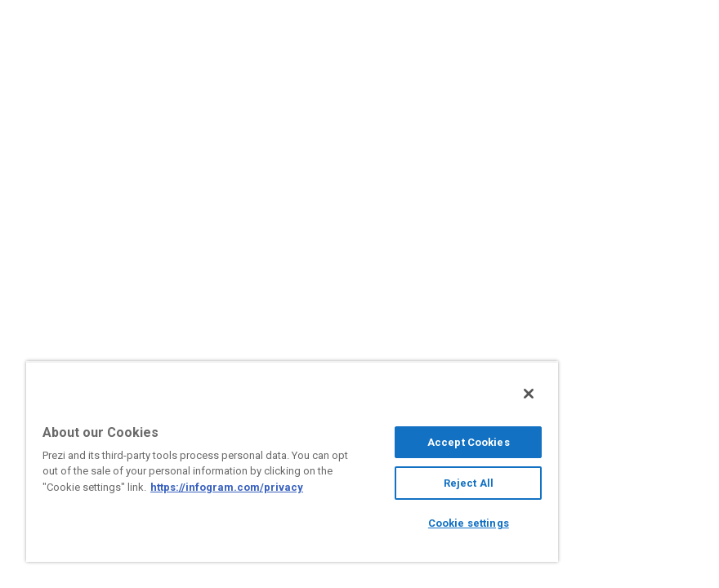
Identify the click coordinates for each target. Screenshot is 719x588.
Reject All (469, 483)
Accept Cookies (469, 442)
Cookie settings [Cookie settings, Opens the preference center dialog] (469, 523)
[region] (292, 461)
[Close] (529, 394)
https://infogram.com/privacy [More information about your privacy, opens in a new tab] (227, 487)
